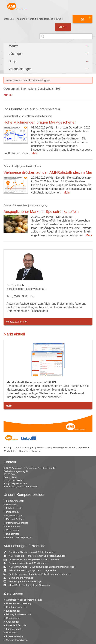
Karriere (21, 19)
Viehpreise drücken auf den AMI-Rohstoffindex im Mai (48, 172)
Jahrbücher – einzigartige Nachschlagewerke (31, 571)
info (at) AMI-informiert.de (25, 487)
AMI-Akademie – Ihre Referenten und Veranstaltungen (36, 556)
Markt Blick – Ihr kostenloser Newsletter (28, 585)
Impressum (84, 447)
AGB (7, 447)
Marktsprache (46, 19)
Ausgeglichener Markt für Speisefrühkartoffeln (41, 212)
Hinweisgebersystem (64, 447)
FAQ (59, 19)
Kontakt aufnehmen (17, 322)
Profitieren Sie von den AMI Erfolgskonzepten (31, 552)
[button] (48, 46)
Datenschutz (44, 447)
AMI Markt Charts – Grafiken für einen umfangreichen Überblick (41, 567)
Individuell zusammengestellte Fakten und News (33, 560)
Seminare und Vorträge (20, 578)
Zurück (8, 95)
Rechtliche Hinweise (30, 451)
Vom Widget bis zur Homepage (24, 582)
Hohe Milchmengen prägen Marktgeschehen (40, 122)
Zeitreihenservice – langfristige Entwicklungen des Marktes (38, 574)
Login (63, 27)
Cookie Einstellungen (23, 447)
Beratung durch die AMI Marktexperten (28, 563)
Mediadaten (10, 451)
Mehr (34, 153)
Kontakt (32, 19)
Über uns (9, 19)
